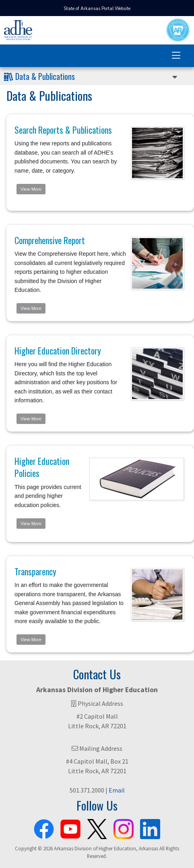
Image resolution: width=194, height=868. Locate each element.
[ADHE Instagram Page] (124, 827)
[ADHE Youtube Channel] (70, 827)
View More (31, 189)
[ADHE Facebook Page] (44, 827)
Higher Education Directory (58, 350)
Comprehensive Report (50, 240)
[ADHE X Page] (97, 827)
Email (117, 790)
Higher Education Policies (42, 467)
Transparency (35, 571)
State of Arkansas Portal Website (97, 9)
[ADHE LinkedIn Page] (150, 827)
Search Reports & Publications (63, 130)
